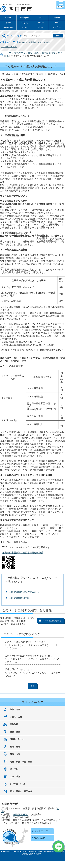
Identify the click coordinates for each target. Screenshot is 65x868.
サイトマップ (41, 831)
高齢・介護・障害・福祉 (21, 762)
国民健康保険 (49, 53)
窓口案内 (23, 42)
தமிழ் (25, 27)
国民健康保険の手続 (19, 598)
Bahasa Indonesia (8, 27)
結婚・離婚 (15, 747)
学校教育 (14, 724)
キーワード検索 (12, 34)
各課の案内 (40, 838)
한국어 (8, 23)
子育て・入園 (16, 717)
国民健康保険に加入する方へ (24, 592)
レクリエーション (18, 784)
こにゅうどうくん (9, 47)
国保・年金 (33, 53)
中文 (41, 18)
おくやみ (14, 769)
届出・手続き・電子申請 (21, 791)
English (8, 18)
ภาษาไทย (57, 27)
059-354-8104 (20, 814)
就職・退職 (15, 732)
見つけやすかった (17, 645)
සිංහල (41, 27)
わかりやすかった (17, 659)
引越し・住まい (17, 739)
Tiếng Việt (25, 23)
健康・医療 (15, 754)
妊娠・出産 (15, 709)
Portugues (24, 18)
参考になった (15, 673)
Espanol (57, 18)
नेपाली (57, 23)
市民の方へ (19, 53)
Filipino (41, 23)
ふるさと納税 (44, 42)
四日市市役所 (16, 8)
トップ (8, 53)
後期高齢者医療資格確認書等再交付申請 (23, 553)
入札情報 (32, 42)
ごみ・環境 (15, 777)
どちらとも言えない (41, 645)
